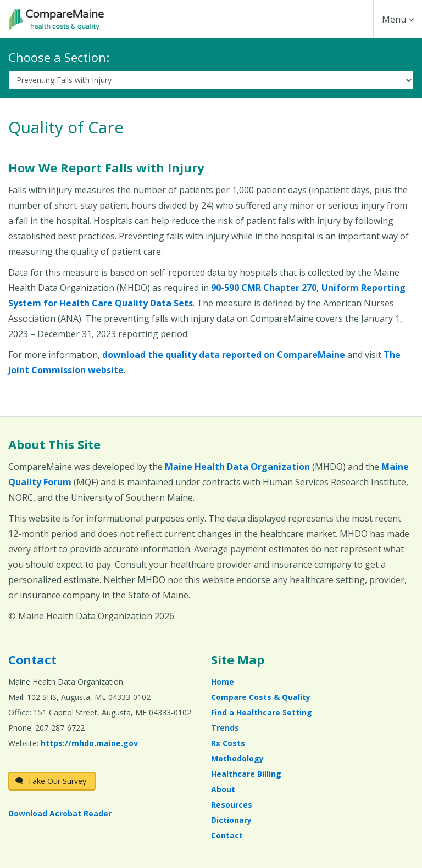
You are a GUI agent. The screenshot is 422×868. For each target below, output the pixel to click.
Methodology (237, 758)
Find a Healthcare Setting (262, 712)
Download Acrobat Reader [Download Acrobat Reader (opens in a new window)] (60, 813)
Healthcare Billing (246, 774)
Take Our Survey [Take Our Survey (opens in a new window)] (51, 781)
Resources (232, 805)
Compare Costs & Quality (261, 697)
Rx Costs (228, 743)
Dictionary (231, 820)
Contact (32, 659)
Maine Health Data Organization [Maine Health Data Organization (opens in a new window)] (237, 467)
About (223, 789)
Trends (225, 728)
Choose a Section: (59, 57)
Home (223, 682)
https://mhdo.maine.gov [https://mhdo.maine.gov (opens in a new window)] (89, 743)
